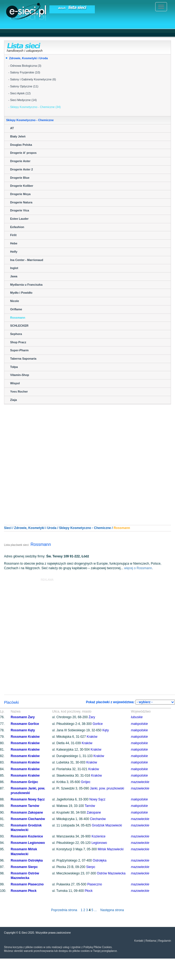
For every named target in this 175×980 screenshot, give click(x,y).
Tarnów (90, 806)
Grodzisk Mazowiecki (107, 825)
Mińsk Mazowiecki (111, 849)
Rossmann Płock (24, 891)
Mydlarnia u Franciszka (26, 285)
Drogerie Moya (20, 194)
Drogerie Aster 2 (22, 169)
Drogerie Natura (21, 202)
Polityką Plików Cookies (98, 947)
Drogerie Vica (20, 210)
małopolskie (139, 724)
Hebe (14, 243)
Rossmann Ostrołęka (27, 860)
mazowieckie (140, 782)
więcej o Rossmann (138, 568)
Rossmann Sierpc (24, 867)
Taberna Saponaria (23, 359)
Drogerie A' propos (23, 153)
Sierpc (91, 867)
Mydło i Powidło (21, 293)
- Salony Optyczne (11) (23, 86)
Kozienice (99, 836)
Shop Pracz (18, 342)
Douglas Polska (21, 145)
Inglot (14, 268)
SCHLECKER (19, 326)
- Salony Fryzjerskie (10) (24, 72)
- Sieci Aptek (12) (20, 93)
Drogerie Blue (20, 178)
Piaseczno (94, 884)
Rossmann (18, 318)
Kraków (92, 737)
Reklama (151, 941)
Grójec (86, 782)
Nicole (15, 301)
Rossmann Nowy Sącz (28, 799)
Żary (92, 717)
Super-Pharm (19, 350)
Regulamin (165, 941)
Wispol (15, 383)
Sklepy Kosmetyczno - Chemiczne (85, 528)
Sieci (8, 528)
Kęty (106, 730)
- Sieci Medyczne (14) (22, 100)
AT (12, 128)
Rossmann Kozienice (27, 836)
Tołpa (14, 367)
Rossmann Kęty (23, 730)
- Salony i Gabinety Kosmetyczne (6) (32, 79)
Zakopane (94, 813)
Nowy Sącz (97, 799)
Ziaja (13, 400)
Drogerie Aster (20, 161)
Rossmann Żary (23, 717)
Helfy (14, 252)
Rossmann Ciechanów (28, 819)
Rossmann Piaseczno (27, 884)
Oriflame (16, 309)
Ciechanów (98, 819)
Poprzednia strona (64, 910)
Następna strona (112, 910)
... (95, 910)
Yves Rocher (19, 392)
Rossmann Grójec (24, 782)
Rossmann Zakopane (27, 813)
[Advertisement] (86, 460)
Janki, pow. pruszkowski (107, 788)
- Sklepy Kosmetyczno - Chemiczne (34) (34, 107)
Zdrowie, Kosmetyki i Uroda (28, 58)
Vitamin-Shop (20, 375)
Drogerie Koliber (22, 186)
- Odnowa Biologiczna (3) (25, 66)
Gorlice (98, 724)
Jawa (14, 276)
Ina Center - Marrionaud (27, 260)
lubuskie (137, 717)
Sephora (16, 334)
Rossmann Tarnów (25, 806)
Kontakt (139, 941)
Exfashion (17, 227)
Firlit (13, 235)
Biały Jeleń (18, 136)
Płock (89, 891)
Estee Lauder (19, 219)
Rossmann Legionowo (28, 843)
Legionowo (99, 843)
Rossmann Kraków (25, 737)
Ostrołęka (100, 860)
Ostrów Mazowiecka (111, 873)
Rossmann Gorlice (25, 724)
